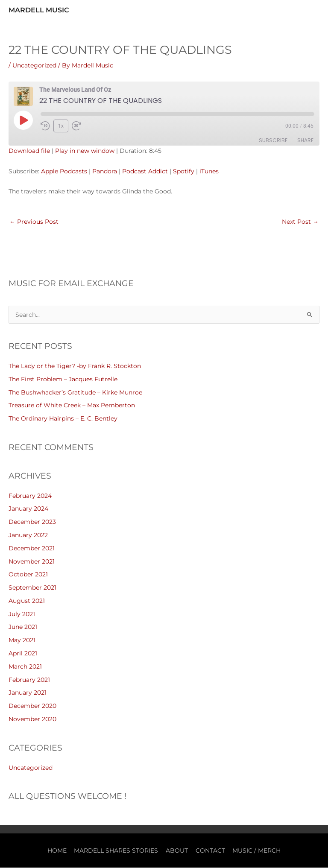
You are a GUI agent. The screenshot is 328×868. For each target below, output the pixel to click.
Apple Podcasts (64, 171)
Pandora (105, 171)
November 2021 (32, 561)
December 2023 (32, 522)
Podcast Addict (145, 171)
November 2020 (32, 719)
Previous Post (34, 222)
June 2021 (23, 627)
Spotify (184, 171)
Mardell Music (39, 10)
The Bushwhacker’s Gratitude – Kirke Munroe (75, 392)
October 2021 (28, 575)
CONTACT (210, 850)
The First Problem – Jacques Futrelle (63, 379)
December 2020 (32, 706)
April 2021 (23, 653)
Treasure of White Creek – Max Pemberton (72, 406)
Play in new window (85, 151)
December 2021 (32, 548)
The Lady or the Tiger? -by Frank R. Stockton (75, 366)
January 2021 (28, 693)
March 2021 (25, 666)
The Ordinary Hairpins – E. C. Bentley (63, 418)
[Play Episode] (23, 120)
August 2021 (27, 601)
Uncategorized (34, 66)
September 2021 (32, 588)
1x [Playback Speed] (61, 126)
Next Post (300, 222)
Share (305, 140)
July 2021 (22, 614)
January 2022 (28, 535)
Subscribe (273, 140)
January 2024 (28, 509)
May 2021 (22, 640)
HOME (57, 850)
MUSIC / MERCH (256, 850)
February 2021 (29, 680)
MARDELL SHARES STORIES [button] (116, 850)
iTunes (209, 171)
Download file (29, 151)
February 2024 (30, 496)
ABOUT (177, 850)
